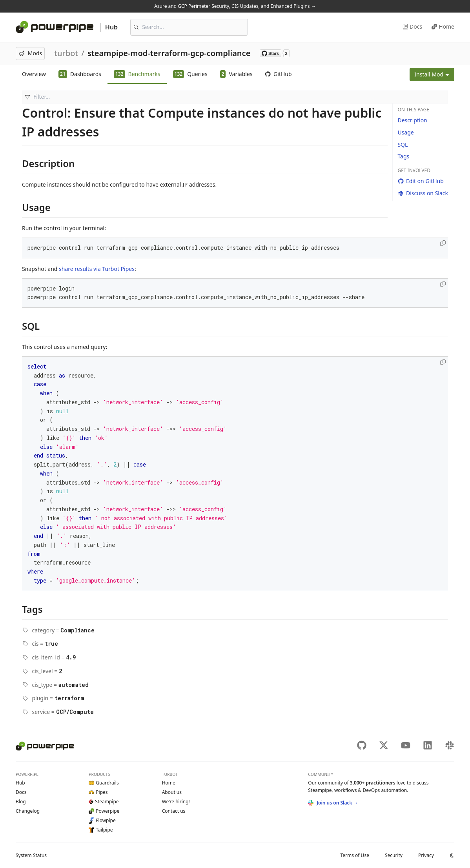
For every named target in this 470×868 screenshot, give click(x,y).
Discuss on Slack (423, 193)
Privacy (426, 855)
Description (412, 120)
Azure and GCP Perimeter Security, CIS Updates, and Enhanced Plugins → (235, 6)
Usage (405, 132)
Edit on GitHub (420, 181)
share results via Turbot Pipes (97, 269)
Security (394, 855)
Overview (34, 74)
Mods (30, 53)
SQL (403, 144)
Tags (403, 156)
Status (31, 855)
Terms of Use (354, 855)
